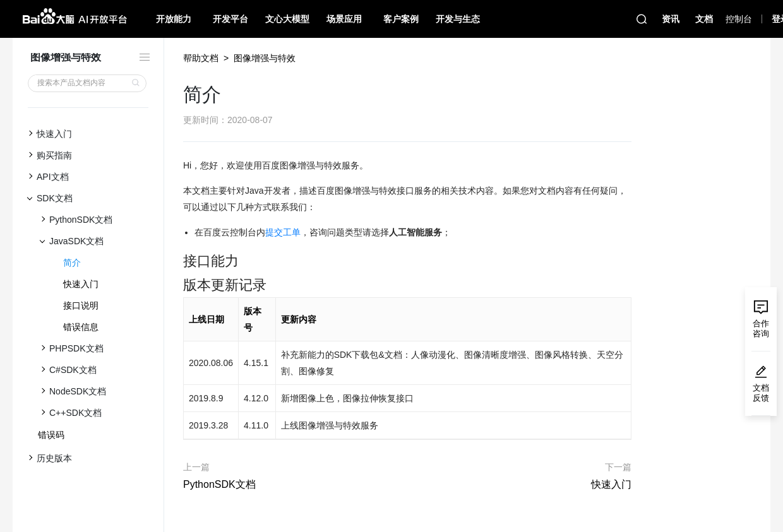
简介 (72, 263)
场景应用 (344, 19)
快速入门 (81, 284)
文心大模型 (287, 19)
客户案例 (401, 19)
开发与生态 (458, 19)
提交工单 (283, 232)
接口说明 (81, 305)
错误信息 (81, 327)
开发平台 (230, 19)
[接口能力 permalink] (177, 261)
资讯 (671, 19)
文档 (704, 19)
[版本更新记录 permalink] (177, 285)
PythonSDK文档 (219, 484)
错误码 (51, 435)
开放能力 (174, 19)
